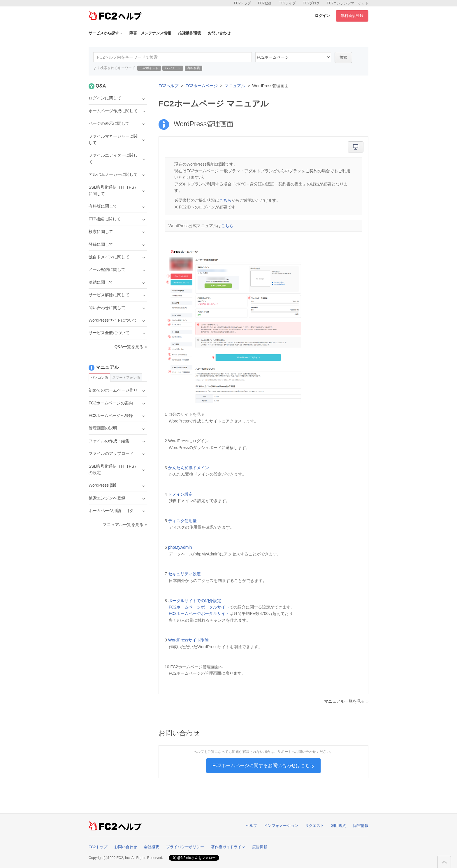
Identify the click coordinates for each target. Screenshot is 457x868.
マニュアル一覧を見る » (346, 701)
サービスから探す (106, 33)
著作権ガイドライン (228, 847)
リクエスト (315, 826)
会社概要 (152, 847)
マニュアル (235, 86)
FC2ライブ (287, 3)
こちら (225, 200)
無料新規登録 (352, 16)
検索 (343, 57)
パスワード (173, 68)
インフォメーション (281, 826)
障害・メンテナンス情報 (150, 33)
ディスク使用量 (182, 521)
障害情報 (361, 826)
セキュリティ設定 (184, 574)
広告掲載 (260, 847)
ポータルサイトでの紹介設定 (195, 601)
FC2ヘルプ (168, 86)
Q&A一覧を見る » (131, 347)
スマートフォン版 (126, 378)
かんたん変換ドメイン (189, 468)
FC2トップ (243, 3)
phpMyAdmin (180, 547)
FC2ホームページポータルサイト (199, 607)
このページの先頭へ (444, 862)
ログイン (322, 16)
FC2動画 (265, 3)
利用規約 (339, 826)
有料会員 (194, 68)
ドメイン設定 (180, 494)
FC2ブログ (311, 3)
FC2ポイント (149, 68)
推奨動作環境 (189, 33)
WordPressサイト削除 (188, 640)
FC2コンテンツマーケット (348, 3)
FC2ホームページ (202, 86)
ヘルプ (251, 826)
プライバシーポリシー (185, 847)
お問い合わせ (219, 33)
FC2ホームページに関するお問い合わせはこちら (263, 766)
